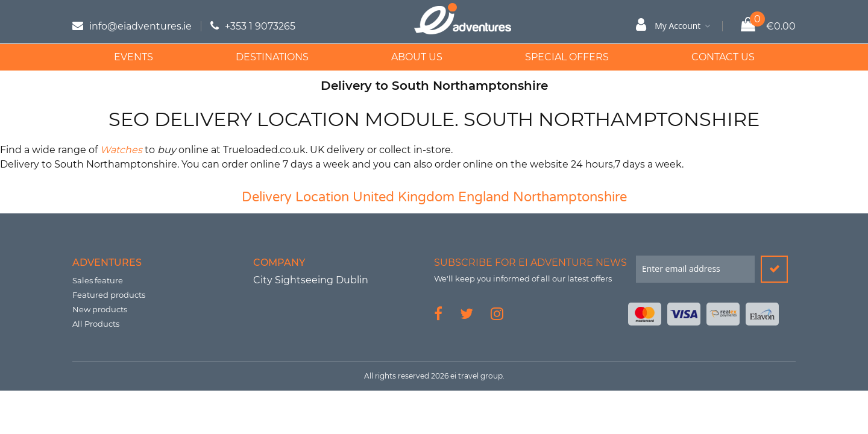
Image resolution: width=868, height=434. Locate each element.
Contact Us (723, 57)
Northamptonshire (570, 197)
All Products (96, 324)
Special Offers (567, 57)
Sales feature (98, 280)
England (484, 197)
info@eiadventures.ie (140, 26)
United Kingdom (404, 197)
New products (100, 309)
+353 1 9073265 (260, 26)
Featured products (109, 295)
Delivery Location (295, 197)
